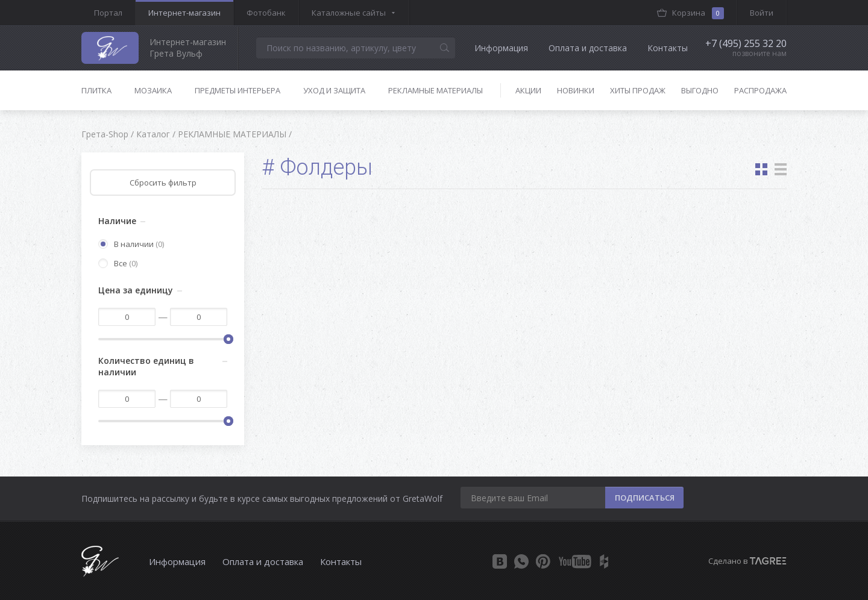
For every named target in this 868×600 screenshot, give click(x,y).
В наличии (131, 244)
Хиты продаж (638, 90)
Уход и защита (334, 90)
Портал (108, 13)
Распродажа (760, 90)
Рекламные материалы (436, 90)
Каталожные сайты (349, 13)
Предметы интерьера (237, 90)
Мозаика (153, 90)
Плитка (96, 90)
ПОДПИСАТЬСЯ (645, 498)
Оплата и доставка (588, 48)
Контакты (668, 48)
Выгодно (700, 90)
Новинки (576, 90)
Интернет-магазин (184, 13)
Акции (528, 90)
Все (118, 263)
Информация (501, 48)
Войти (762, 13)
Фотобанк (266, 13)
